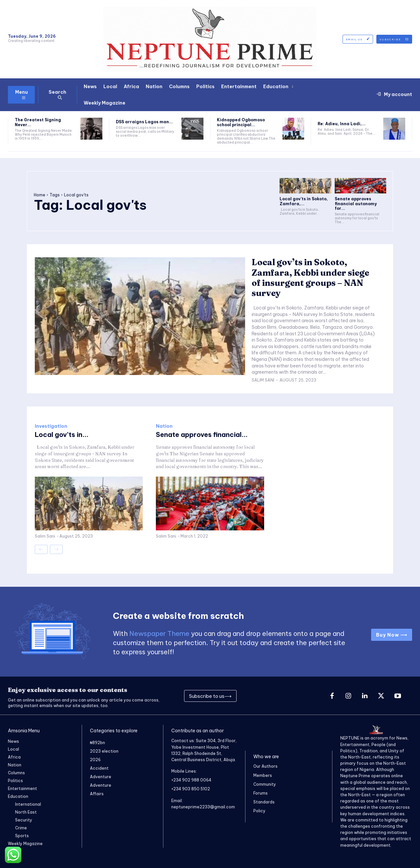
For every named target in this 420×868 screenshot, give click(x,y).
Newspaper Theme (159, 633)
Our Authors (265, 766)
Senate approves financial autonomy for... (356, 204)
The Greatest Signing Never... (38, 122)
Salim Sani (263, 380)
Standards (264, 802)
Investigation (51, 426)
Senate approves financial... (202, 434)
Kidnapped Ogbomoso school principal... (241, 122)
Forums (261, 793)
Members (263, 775)
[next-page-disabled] (56, 549)
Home (40, 195)
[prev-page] (41, 549)
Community (265, 784)
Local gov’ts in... (62, 434)
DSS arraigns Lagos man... (144, 122)
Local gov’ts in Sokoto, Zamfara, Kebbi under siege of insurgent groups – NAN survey (310, 278)
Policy (259, 811)
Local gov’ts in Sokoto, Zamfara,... (304, 201)
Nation (164, 426)
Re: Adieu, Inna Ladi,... (342, 124)
